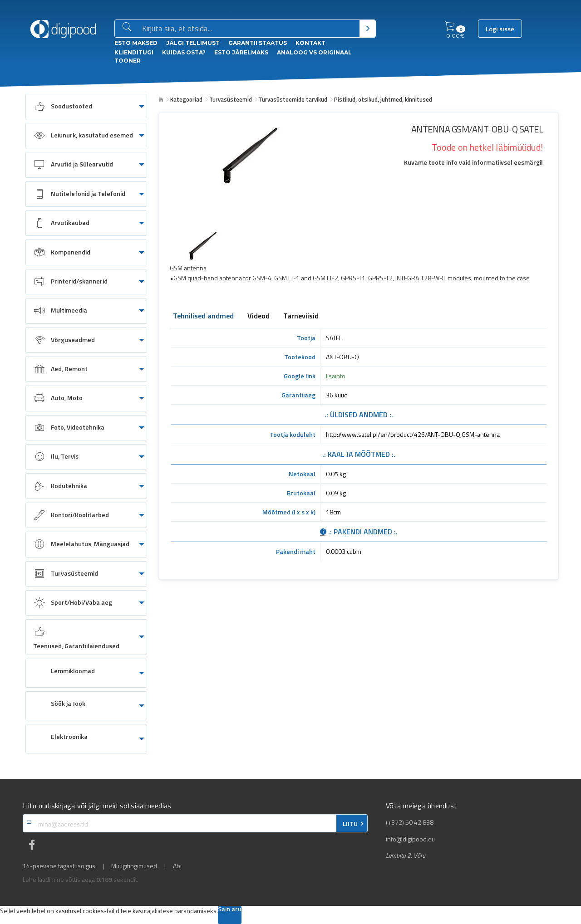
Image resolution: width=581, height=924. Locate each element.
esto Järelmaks (241, 52)
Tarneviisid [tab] (301, 317)
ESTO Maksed (136, 43)
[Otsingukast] (249, 29)
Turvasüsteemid (231, 99)
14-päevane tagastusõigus (59, 866)
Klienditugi (134, 52)
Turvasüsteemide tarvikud (293, 99)
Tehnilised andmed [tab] (203, 317)
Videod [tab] (258, 317)
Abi (177, 866)
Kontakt (310, 43)
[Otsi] (367, 29)
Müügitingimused (134, 866)
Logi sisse (500, 29)
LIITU (350, 824)
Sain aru (230, 910)
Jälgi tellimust (193, 43)
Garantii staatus (258, 43)
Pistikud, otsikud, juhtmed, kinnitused (383, 99)
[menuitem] (86, 107)
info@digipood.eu (410, 839)
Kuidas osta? (184, 52)
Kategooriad (186, 99)
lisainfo (336, 376)
